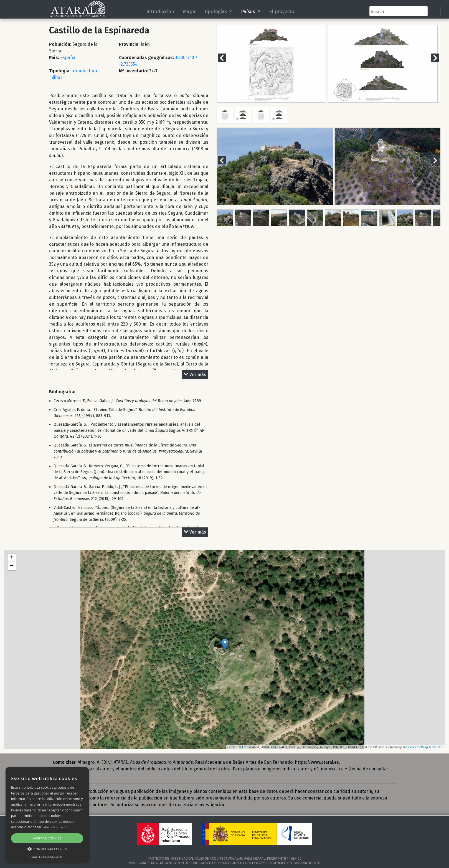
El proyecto (282, 12)
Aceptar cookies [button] (47, 838)
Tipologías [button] (216, 12)
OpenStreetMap (417, 747)
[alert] (47, 815)
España (68, 58)
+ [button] (12, 558)
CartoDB (438, 747)
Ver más (195, 375)
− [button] (12, 566)
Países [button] (249, 12)
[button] (47, 849)
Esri (245, 747)
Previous (225, 58)
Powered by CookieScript (47, 857)
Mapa (189, 12)
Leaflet (232, 747)
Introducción (160, 12)
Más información (56, 827)
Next (438, 58)
